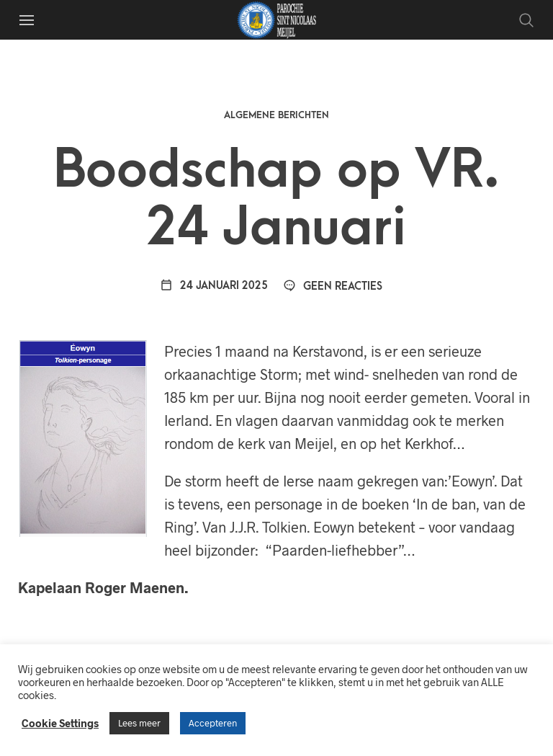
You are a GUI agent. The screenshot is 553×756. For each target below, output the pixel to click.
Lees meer (139, 723)
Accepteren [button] (213, 723)
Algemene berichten (276, 115)
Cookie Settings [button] (60, 723)
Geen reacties (333, 286)
